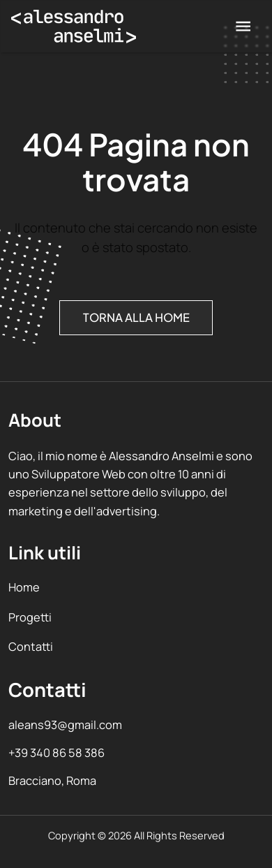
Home (24, 587)
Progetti (30, 617)
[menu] (243, 26)
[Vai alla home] (74, 27)
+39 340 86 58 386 (56, 752)
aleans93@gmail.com (65, 724)
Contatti (31, 646)
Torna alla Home (136, 318)
